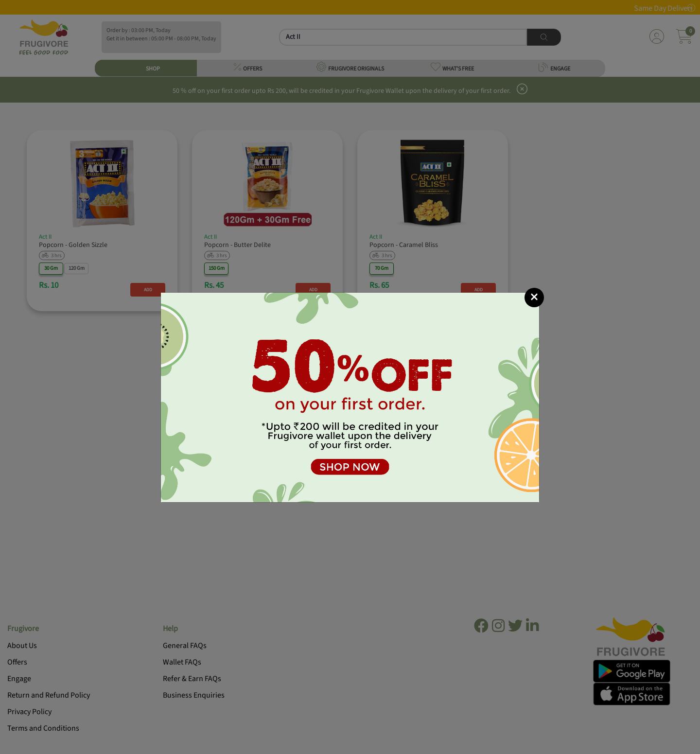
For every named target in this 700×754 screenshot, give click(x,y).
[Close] (534, 298)
